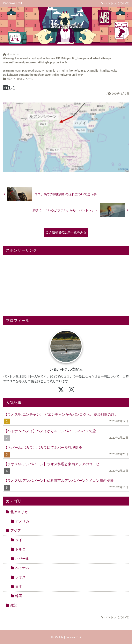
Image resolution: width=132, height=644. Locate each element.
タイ (16, 540)
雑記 (12, 605)
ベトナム (20, 568)
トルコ (18, 549)
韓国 (16, 596)
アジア (13, 531)
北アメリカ (17, 512)
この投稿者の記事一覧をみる (66, 232)
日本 (16, 587)
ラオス (18, 577)
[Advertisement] (66, 284)
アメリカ (20, 521)
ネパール (20, 559)
